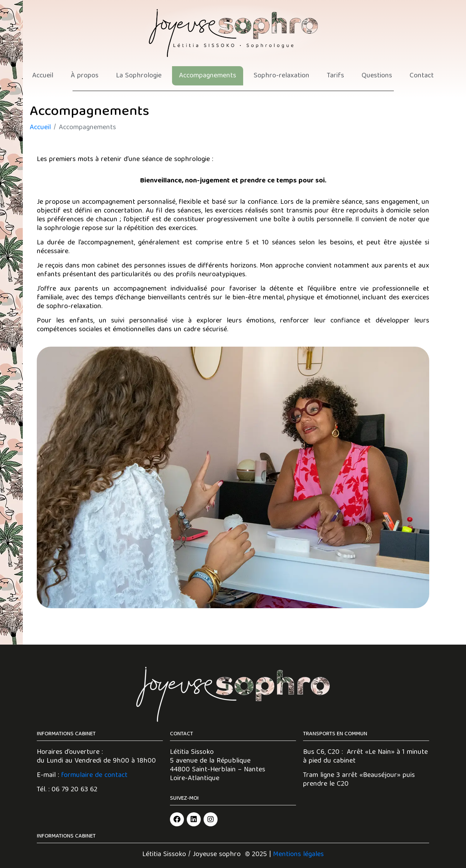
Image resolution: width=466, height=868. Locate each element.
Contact (422, 76)
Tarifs (335, 76)
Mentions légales (298, 855)
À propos (85, 76)
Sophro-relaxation (282, 76)
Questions (377, 76)
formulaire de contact (94, 775)
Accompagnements (208, 76)
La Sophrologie (139, 76)
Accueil (43, 76)
